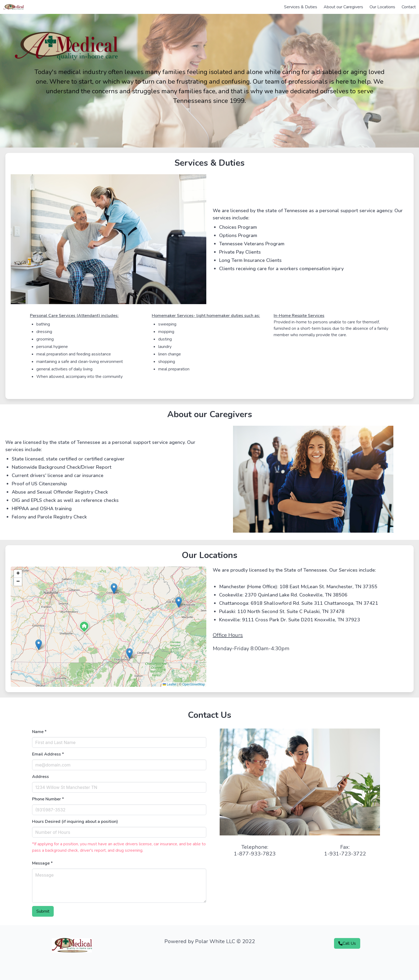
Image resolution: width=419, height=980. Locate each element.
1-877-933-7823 (255, 854)
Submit (43, 911)
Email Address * (48, 754)
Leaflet (170, 684)
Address (40, 777)
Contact (409, 7)
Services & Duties (301, 7)
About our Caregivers (343, 7)
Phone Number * (48, 799)
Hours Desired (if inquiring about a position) (75, 822)
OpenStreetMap (194, 684)
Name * (39, 732)
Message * (42, 863)
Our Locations (382, 7)
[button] (84, 627)
